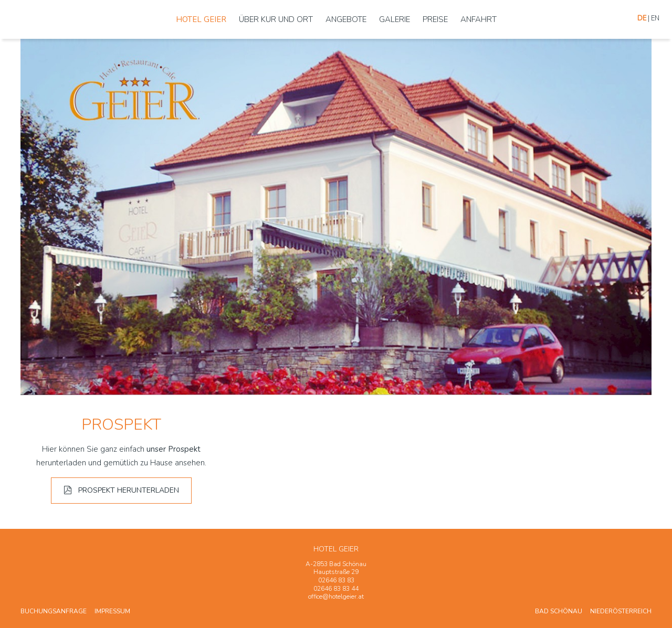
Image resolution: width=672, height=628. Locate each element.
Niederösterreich (621, 611)
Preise (435, 19)
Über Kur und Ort (276, 19)
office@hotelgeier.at (336, 597)
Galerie (395, 19)
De (642, 18)
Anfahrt (479, 19)
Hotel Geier (201, 19)
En (655, 18)
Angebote (346, 19)
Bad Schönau (559, 611)
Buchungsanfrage (54, 611)
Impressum (112, 611)
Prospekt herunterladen (121, 490)
